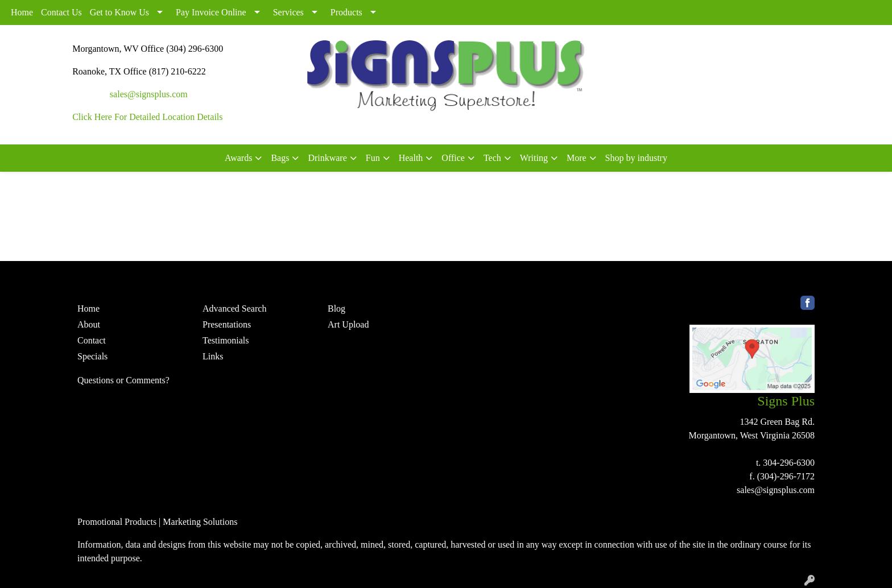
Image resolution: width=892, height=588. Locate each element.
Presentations (227, 324)
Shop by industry (636, 158)
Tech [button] (492, 158)
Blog (336, 309)
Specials (92, 356)
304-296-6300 (789, 463)
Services (288, 12)
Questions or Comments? (123, 380)
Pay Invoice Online (211, 12)
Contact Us (61, 12)
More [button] (577, 158)
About (89, 324)
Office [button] (453, 158)
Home (22, 12)
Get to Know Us (119, 12)
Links (213, 356)
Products (346, 12)
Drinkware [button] (327, 158)
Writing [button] (534, 158)
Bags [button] (280, 158)
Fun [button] (373, 158)
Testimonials (226, 340)
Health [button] (411, 158)
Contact (92, 340)
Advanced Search (234, 309)
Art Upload (348, 324)
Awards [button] (238, 158)
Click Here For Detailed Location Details (147, 117)
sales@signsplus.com (149, 94)
